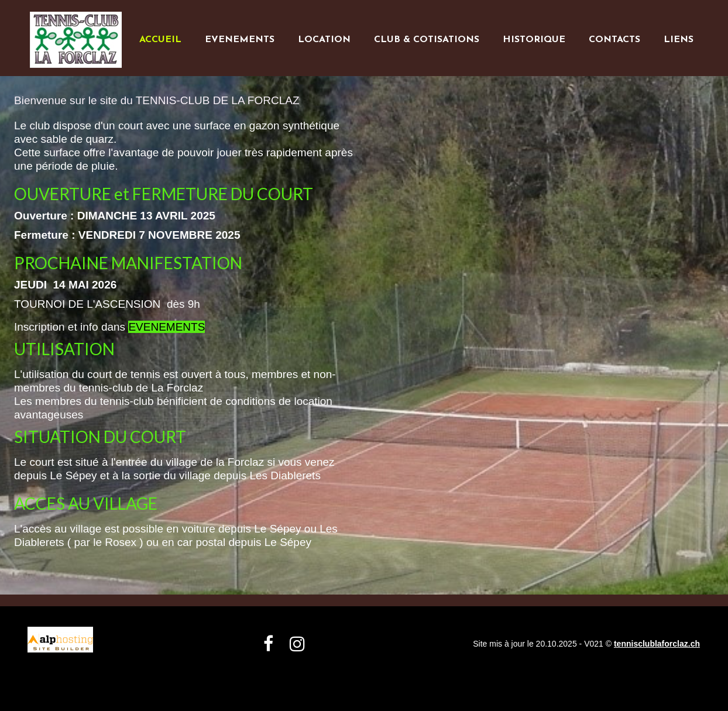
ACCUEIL (160, 40)
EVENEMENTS (240, 40)
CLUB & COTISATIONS (427, 40)
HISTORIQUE (534, 40)
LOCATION (324, 40)
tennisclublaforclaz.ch (657, 644)
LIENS (679, 40)
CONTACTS (614, 40)
